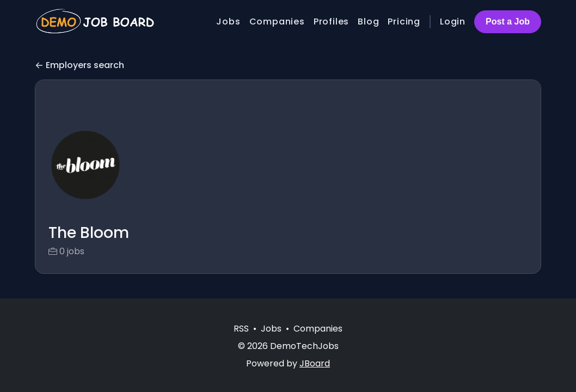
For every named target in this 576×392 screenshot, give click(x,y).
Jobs (228, 22)
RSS (241, 329)
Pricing (404, 22)
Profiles (331, 22)
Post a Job (508, 22)
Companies (277, 22)
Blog (368, 22)
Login (453, 22)
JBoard (315, 363)
